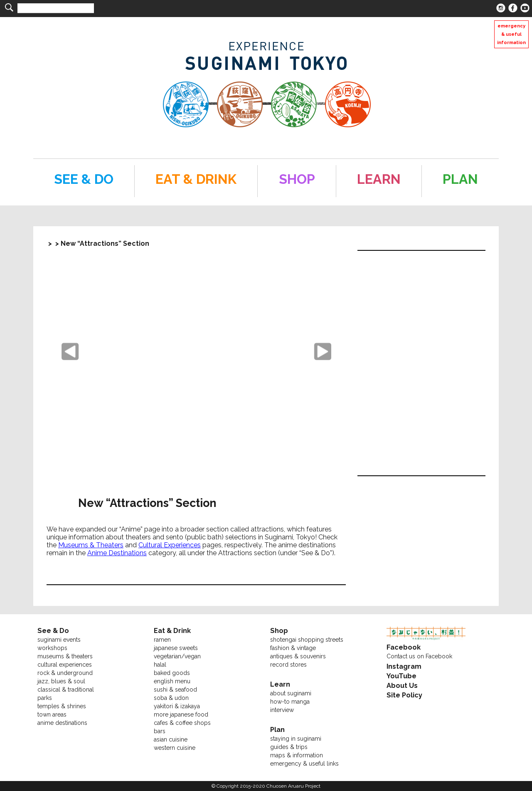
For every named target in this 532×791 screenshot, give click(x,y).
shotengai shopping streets (307, 640)
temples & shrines (62, 706)
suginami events (59, 640)
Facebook (404, 647)
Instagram (404, 666)
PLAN (460, 179)
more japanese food (181, 714)
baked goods (172, 673)
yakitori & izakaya (177, 706)
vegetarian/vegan (177, 656)
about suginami (291, 693)
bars (160, 731)
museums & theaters (65, 656)
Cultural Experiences (170, 545)
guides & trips (289, 747)
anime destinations (62, 723)
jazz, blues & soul (61, 681)
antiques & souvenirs (298, 656)
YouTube (401, 676)
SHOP (297, 179)
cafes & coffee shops (182, 723)
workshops (52, 648)
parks (45, 698)
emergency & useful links (304, 764)
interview (282, 710)
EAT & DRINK (196, 179)
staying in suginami (296, 739)
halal (160, 665)
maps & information (297, 755)
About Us (402, 686)
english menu (172, 681)
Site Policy (404, 695)
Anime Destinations (117, 553)
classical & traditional (66, 690)
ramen (162, 640)
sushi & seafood (175, 690)
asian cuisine (171, 739)
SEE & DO (84, 179)
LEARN (379, 179)
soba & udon (171, 698)
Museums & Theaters (91, 545)
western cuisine (175, 748)
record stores (288, 665)
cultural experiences (65, 665)
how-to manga (290, 702)
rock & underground (65, 673)
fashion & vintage (293, 648)
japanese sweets (176, 648)
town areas (52, 714)
